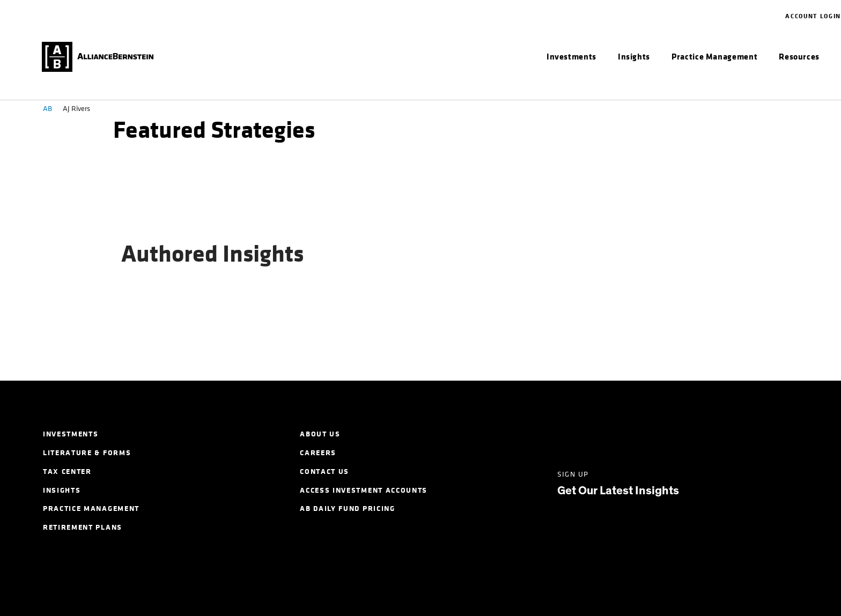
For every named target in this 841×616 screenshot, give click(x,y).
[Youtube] (730, 433)
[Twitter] (606, 433)
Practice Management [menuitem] (91, 509)
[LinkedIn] (565, 433)
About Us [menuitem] (320, 434)
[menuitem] (571, 57)
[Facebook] (647, 433)
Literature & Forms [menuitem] (87, 453)
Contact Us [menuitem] (324, 472)
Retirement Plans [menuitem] (83, 527)
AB (47, 109)
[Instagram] (688, 433)
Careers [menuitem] (318, 453)
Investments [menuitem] (71, 434)
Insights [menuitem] (62, 490)
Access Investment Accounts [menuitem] (364, 490)
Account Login (813, 16)
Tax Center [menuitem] (67, 472)
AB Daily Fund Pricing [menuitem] (347, 509)
